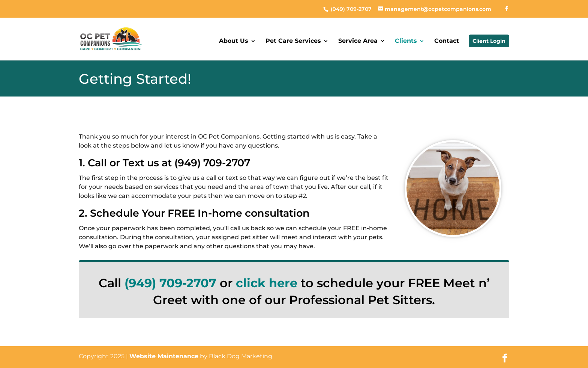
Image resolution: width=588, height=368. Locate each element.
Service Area (358, 41)
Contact (447, 41)
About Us (234, 41)
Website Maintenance (164, 356)
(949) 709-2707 (170, 283)
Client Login (489, 41)
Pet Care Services (293, 41)
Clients (406, 41)
